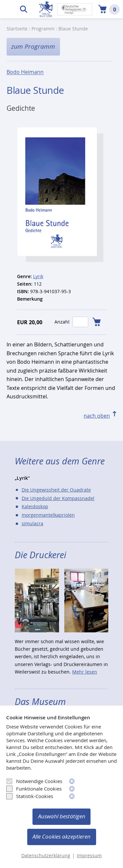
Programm (43, 29)
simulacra (32, 523)
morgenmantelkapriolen (48, 515)
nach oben (97, 416)
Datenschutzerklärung (46, 856)
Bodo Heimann (25, 72)
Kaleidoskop (35, 506)
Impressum (89, 856)
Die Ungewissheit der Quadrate (56, 490)
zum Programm (33, 46)
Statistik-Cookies (30, 796)
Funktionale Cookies (34, 789)
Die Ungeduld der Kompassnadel (58, 498)
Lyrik (38, 276)
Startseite (17, 29)
